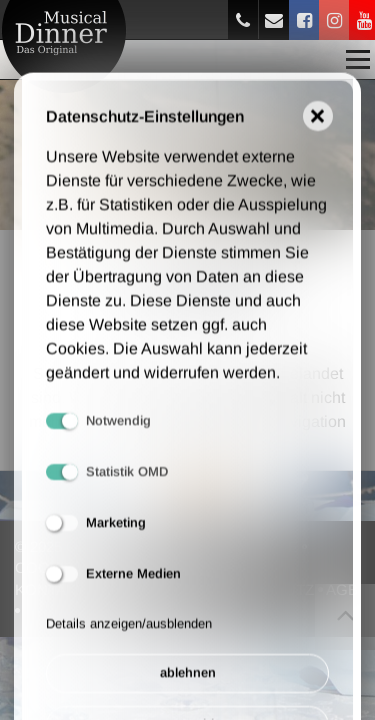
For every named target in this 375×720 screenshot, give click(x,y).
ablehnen (188, 685)
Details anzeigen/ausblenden (129, 635)
